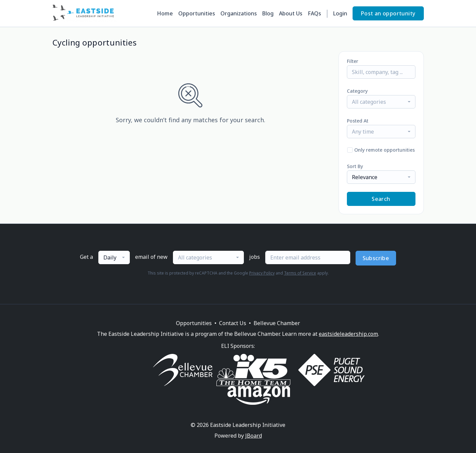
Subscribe (376, 258)
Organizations (239, 13)
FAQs (314, 13)
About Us (291, 13)
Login (340, 13)
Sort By (355, 166)
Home (165, 13)
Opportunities (197, 13)
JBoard (254, 436)
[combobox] (381, 102)
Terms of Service (300, 273)
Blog (268, 13)
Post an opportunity (388, 13)
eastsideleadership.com (348, 334)
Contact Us (233, 323)
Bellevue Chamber (277, 323)
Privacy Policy (262, 273)
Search (381, 199)
